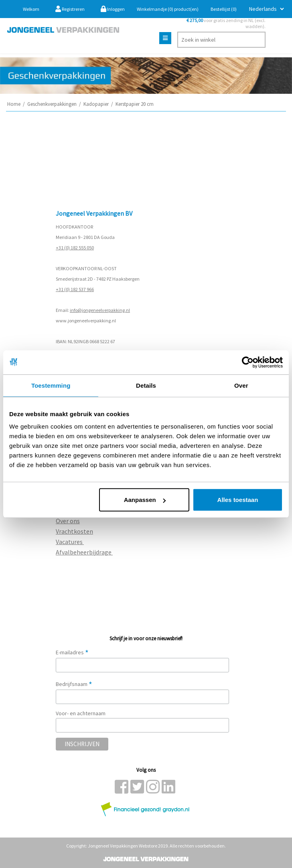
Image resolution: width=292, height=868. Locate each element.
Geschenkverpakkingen (52, 104)
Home (14, 104)
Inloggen (113, 9)
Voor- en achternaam (81, 713)
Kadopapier (96, 104)
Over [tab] (241, 385)
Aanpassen (145, 500)
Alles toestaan (238, 500)
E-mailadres (72, 652)
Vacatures (70, 542)
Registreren (70, 9)
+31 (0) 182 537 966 (75, 289)
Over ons (68, 521)
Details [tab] (146, 385)
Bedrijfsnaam (74, 684)
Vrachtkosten (74, 531)
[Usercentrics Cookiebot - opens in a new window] (248, 362)
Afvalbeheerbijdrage (84, 552)
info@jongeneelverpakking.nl (100, 310)
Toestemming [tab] (51, 385)
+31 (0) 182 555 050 (75, 248)
